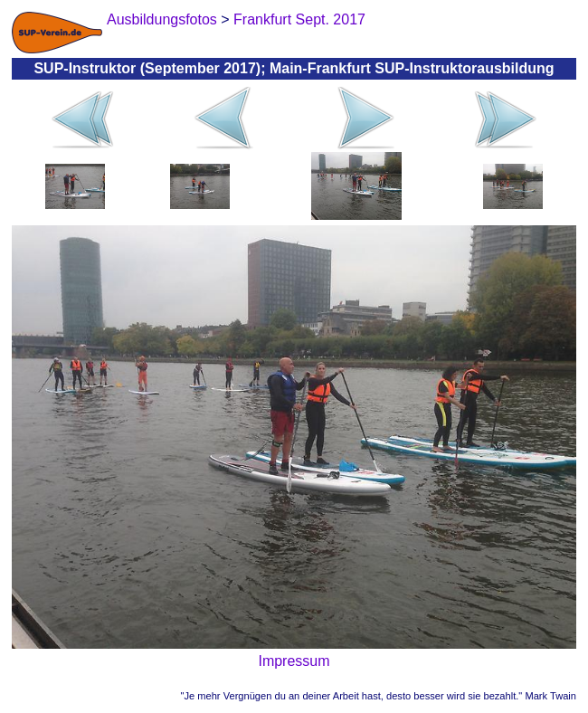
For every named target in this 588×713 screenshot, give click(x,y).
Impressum (294, 661)
